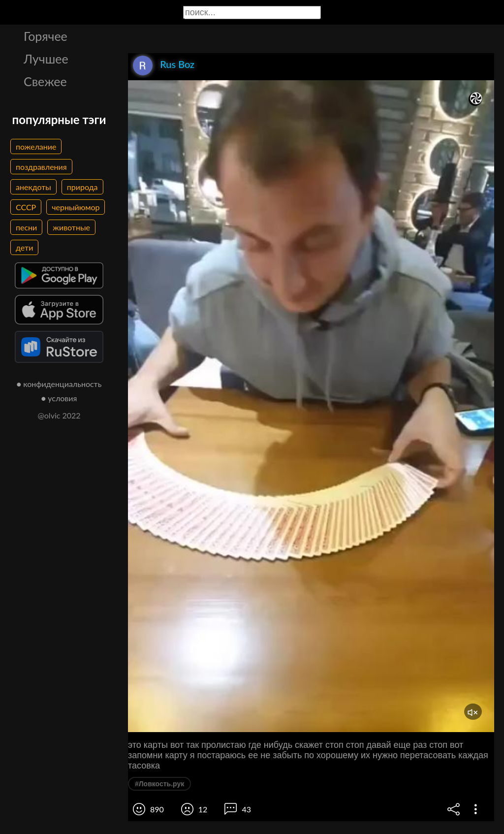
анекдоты (33, 187)
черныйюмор (76, 207)
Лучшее (46, 59)
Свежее (45, 81)
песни (26, 227)
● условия (59, 398)
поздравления (41, 167)
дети (24, 247)
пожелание (36, 146)
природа (82, 187)
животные (71, 227)
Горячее (46, 36)
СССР (26, 207)
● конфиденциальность (59, 384)
